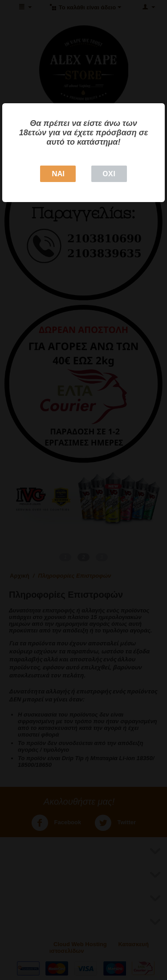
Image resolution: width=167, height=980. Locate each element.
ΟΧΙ (109, 174)
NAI (58, 174)
